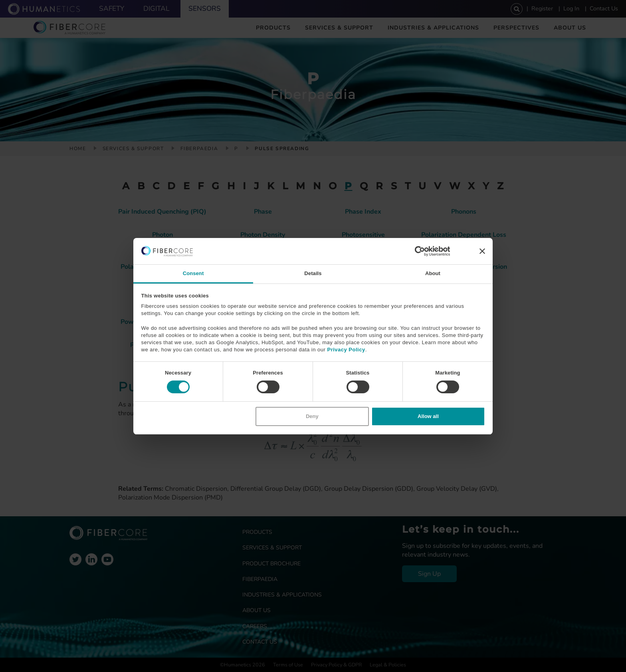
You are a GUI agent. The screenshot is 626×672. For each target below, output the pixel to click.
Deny (312, 416)
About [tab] (433, 273)
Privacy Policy (346, 350)
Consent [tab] (193, 273)
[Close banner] (482, 251)
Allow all (428, 416)
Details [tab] (313, 273)
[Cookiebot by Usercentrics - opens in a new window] (415, 251)
